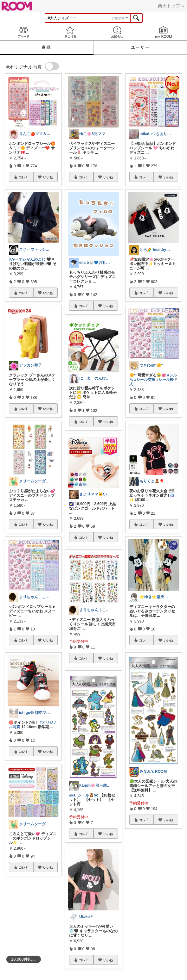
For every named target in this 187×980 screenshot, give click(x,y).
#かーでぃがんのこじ (27, 259)
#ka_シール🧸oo (84, 795)
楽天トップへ (171, 6)
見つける (70, 32)
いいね (48, 177)
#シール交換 (145, 380)
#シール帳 (165, 380)
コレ (23, 177)
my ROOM (164, 32)
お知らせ (117, 32)
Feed (23, 32)
